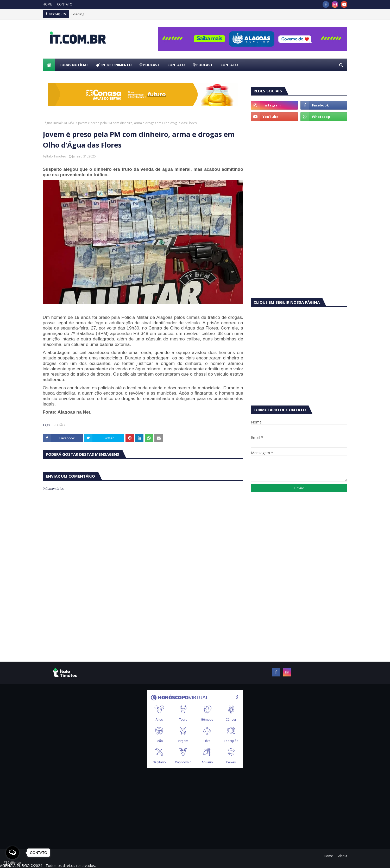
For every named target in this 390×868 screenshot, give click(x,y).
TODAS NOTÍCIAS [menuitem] (74, 65)
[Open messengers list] (12, 853)
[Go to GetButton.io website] (12, 863)
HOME (47, 4)
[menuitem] (49, 65)
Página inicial (52, 123)
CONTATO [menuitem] (176, 65)
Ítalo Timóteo (56, 156)
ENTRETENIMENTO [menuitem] (114, 65)
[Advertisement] (299, 165)
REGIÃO (70, 123)
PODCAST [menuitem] (150, 65)
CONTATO (65, 4)
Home (328, 856)
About (343, 856)
